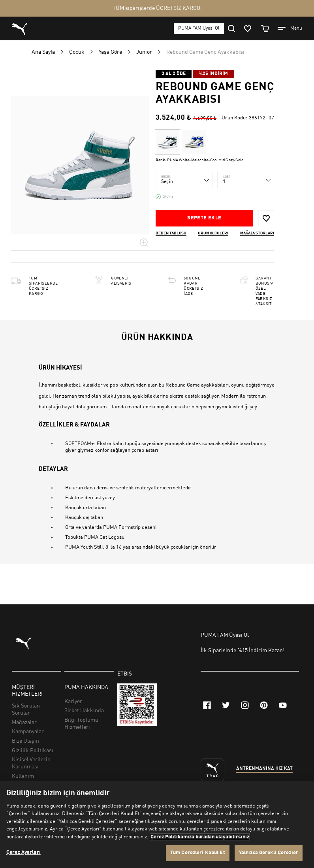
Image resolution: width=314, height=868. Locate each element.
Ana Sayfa (43, 52)
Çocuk (77, 52)
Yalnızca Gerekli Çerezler (269, 853)
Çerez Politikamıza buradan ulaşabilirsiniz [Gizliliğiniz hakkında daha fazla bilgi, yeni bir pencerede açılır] (200, 837)
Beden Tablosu (171, 233)
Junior (144, 52)
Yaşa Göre (110, 52)
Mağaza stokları (257, 233)
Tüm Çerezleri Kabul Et (198, 853)
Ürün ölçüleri (213, 233)
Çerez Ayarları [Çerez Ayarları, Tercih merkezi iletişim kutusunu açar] (24, 852)
